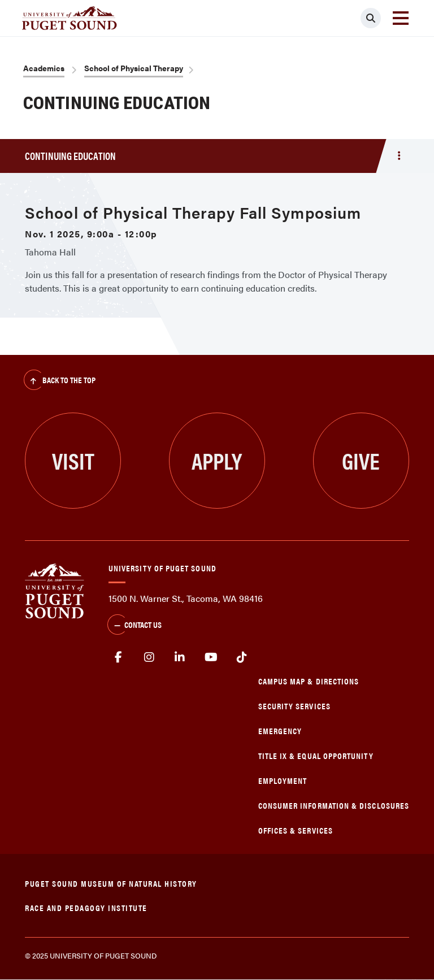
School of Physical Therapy (134, 68)
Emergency (280, 730)
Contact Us (134, 626)
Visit (73, 460)
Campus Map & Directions (309, 681)
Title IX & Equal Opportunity (316, 755)
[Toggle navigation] (401, 18)
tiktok (242, 657)
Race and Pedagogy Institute (86, 907)
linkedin (180, 657)
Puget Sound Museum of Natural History (111, 883)
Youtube (211, 657)
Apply (217, 460)
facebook (118, 657)
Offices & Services (296, 830)
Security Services (294, 706)
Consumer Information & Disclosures (334, 805)
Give (361, 460)
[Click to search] (371, 18)
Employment (283, 780)
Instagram (149, 657)
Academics (44, 68)
